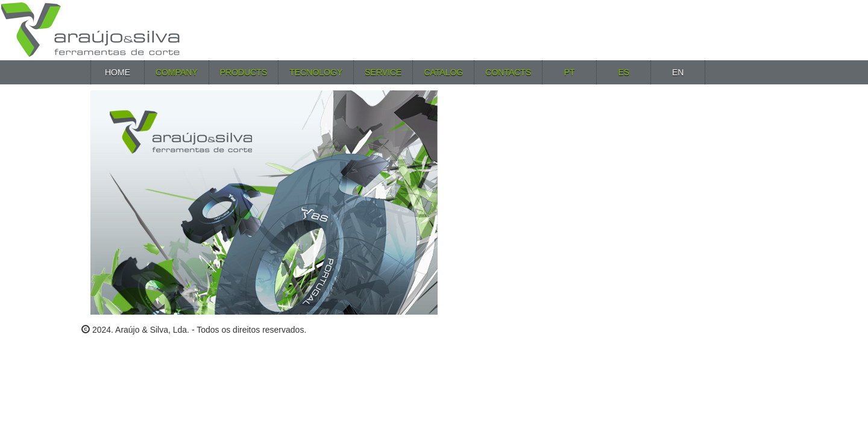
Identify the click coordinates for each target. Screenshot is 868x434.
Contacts (508, 72)
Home (118, 72)
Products (244, 72)
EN (678, 72)
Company (177, 72)
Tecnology (316, 72)
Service (383, 72)
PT (570, 72)
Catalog (443, 72)
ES (624, 72)
